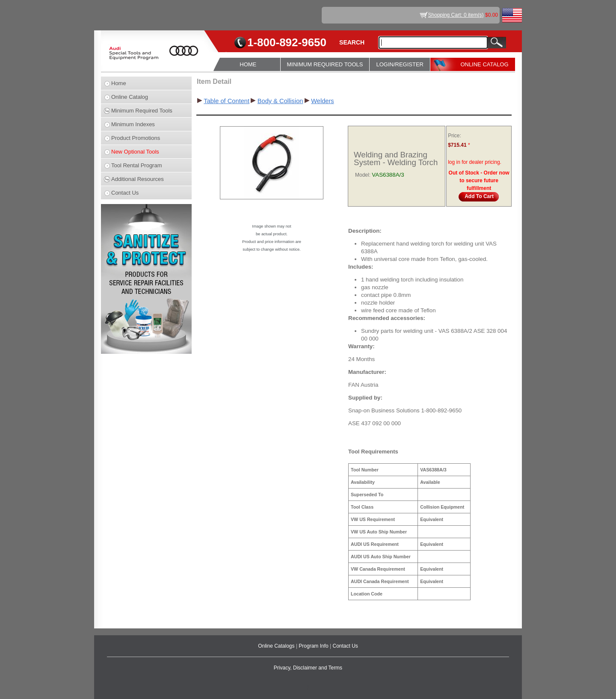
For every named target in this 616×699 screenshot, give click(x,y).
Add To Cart (479, 196)
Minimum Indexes (133, 124)
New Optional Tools (135, 152)
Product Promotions (136, 138)
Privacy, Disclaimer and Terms (308, 668)
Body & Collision (280, 101)
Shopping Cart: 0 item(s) (456, 15)
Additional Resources (138, 179)
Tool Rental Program (137, 165)
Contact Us (125, 193)
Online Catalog (130, 97)
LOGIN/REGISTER (400, 64)
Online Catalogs (277, 646)
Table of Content (227, 101)
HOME (248, 64)
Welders (323, 101)
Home (119, 83)
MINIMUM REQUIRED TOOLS (325, 64)
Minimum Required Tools (142, 111)
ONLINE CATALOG (484, 64)
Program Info (314, 646)
